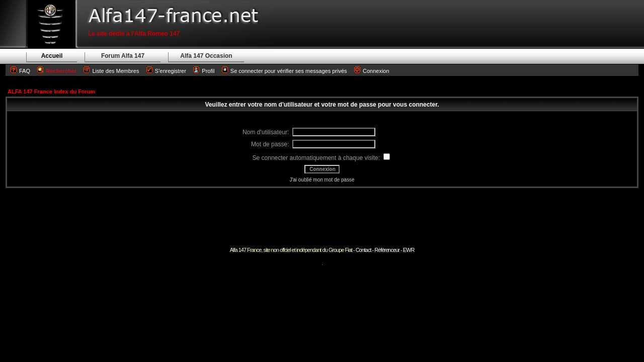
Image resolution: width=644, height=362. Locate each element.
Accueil (52, 56)
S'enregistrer (171, 71)
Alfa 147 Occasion (206, 56)
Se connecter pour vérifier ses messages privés (285, 71)
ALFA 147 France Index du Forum (51, 92)
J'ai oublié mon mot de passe (322, 180)
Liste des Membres (111, 71)
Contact (364, 250)
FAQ (25, 71)
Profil (208, 71)
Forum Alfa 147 (123, 56)
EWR (409, 250)
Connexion (372, 71)
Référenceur (387, 250)
